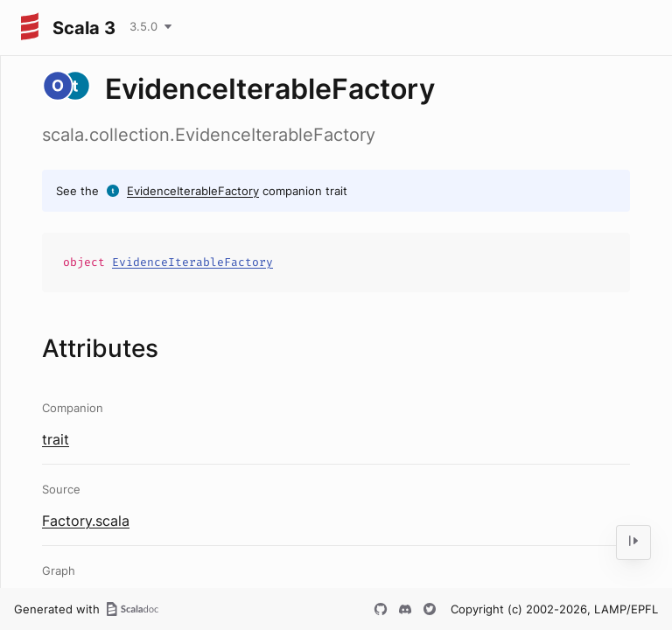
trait (56, 439)
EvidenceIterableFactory (193, 191)
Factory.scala (86, 521)
